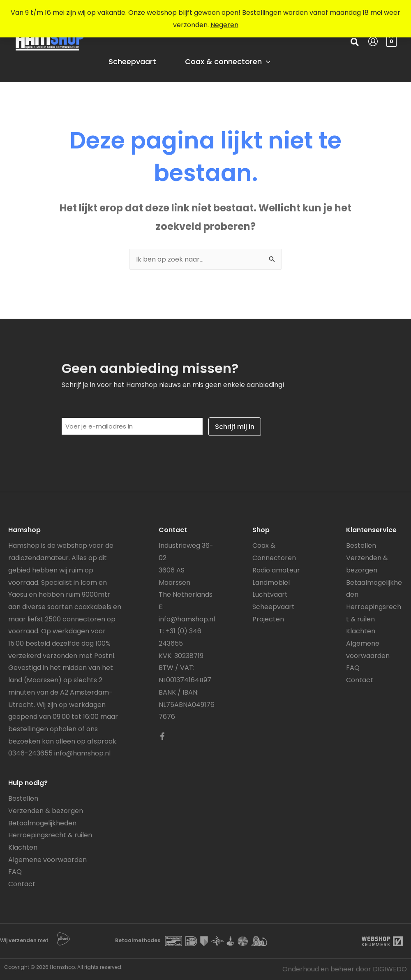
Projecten (268, 619)
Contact (22, 884)
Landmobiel (271, 583)
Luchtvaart (270, 594)
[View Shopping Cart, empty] (391, 41)
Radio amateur (276, 570)
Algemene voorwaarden (47, 860)
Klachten (23, 847)
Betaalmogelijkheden (42, 823)
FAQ (15, 872)
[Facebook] (162, 736)
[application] (266, 62)
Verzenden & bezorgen (46, 811)
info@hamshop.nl (82, 753)
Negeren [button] (224, 25)
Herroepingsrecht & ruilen (50, 835)
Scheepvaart (274, 607)
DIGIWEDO (390, 969)
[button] (355, 43)
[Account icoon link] (373, 41)
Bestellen (23, 798)
